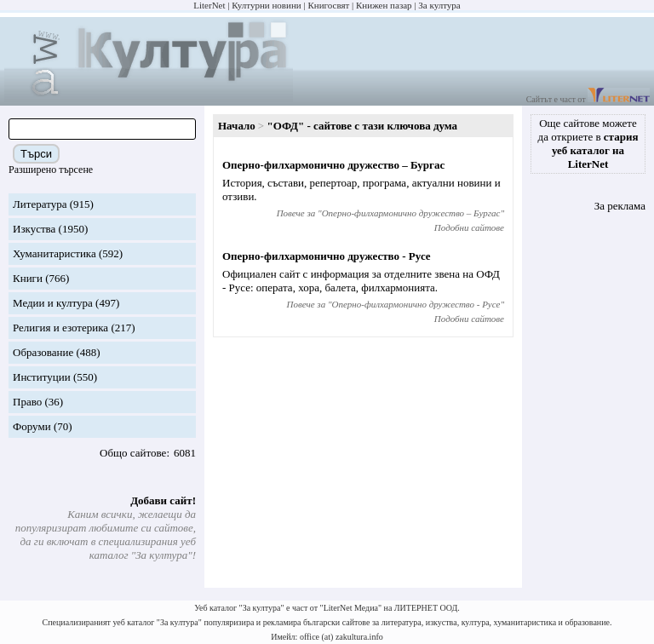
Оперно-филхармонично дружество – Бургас (333, 165)
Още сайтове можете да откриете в (588, 144)
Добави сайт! (163, 500)
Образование (43, 352)
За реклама (620, 206)
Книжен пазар (384, 5)
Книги (28, 278)
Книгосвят (328, 5)
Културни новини (266, 5)
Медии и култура (53, 303)
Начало (237, 126)
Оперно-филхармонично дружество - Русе (327, 256)
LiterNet (209, 5)
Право (27, 402)
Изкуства (34, 229)
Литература (40, 204)
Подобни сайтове (469, 227)
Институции (42, 377)
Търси (36, 154)
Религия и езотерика (60, 328)
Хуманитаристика (54, 253)
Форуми (32, 426)
